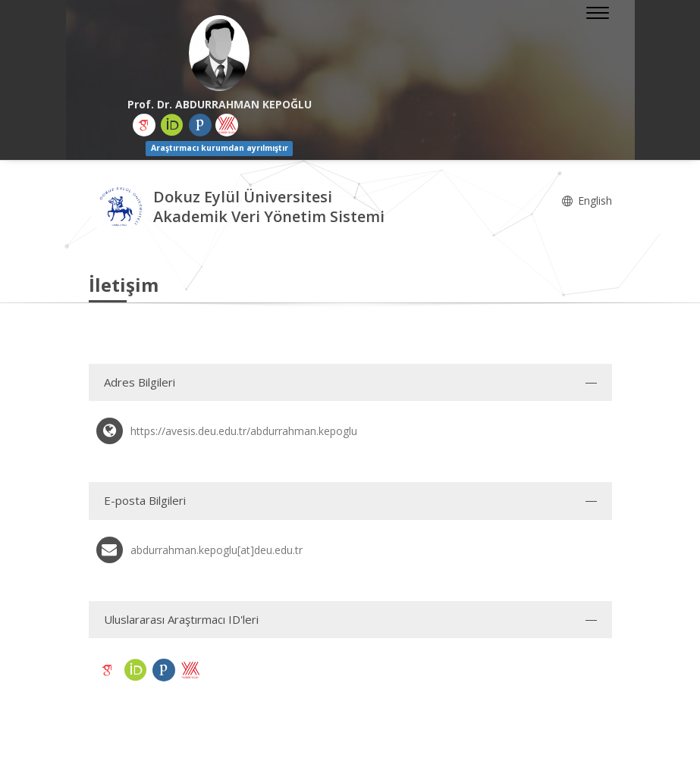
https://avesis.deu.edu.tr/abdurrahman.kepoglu (244, 431)
